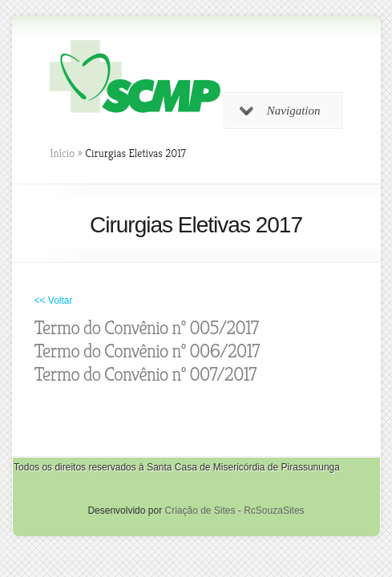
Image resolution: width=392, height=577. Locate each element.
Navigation (280, 111)
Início (63, 153)
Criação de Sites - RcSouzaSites (234, 510)
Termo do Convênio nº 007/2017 (145, 374)
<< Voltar (54, 301)
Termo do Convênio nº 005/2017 (147, 328)
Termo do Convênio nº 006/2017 (147, 351)
